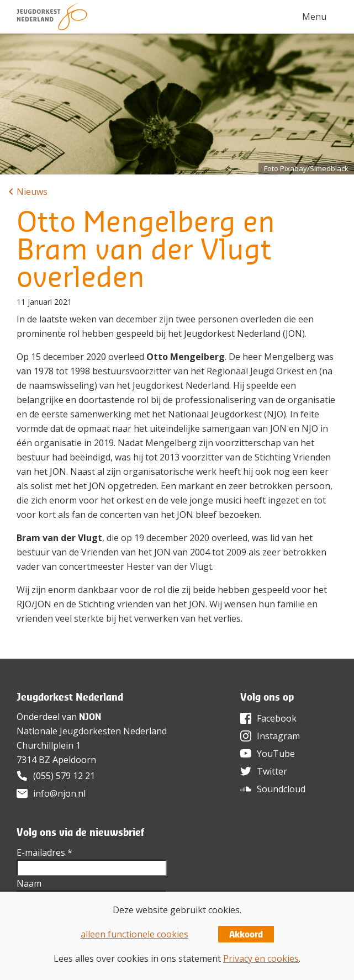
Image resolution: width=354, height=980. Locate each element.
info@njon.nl (59, 793)
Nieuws (32, 192)
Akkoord (246, 934)
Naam (29, 883)
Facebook (277, 718)
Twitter (272, 771)
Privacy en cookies (261, 958)
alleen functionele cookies (134, 934)
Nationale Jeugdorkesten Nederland (92, 731)
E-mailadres (44, 852)
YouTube (276, 754)
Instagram (278, 736)
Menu (314, 17)
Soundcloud (281, 789)
